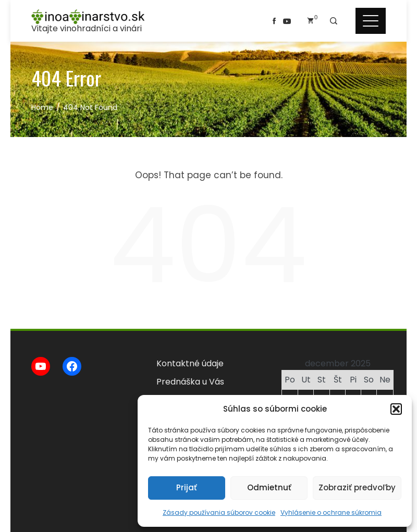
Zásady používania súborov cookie (219, 512)
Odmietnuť (269, 487)
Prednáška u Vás (190, 382)
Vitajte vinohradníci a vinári (87, 28)
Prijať (187, 487)
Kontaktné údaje (190, 363)
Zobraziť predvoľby (357, 487)
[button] (396, 409)
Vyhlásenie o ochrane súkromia (331, 512)
